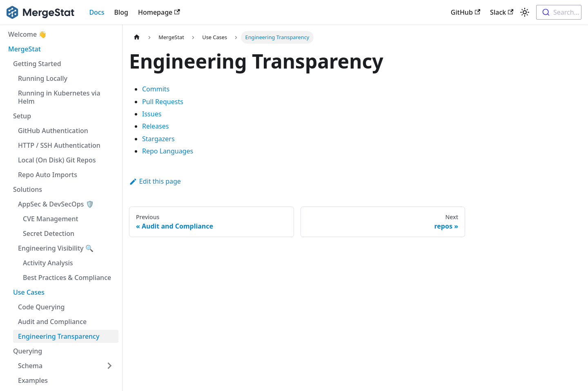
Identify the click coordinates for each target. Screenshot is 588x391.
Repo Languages (168, 151)
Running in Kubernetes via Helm (59, 97)
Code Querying (41, 307)
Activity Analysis (48, 263)
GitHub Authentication (53, 131)
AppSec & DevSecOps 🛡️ (56, 204)
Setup (22, 116)
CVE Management (51, 219)
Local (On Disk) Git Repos (57, 160)
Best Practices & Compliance (67, 278)
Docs (97, 12)
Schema (30, 366)
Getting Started (37, 64)
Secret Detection (49, 233)
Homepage (159, 12)
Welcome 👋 (27, 34)
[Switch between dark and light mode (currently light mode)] (525, 12)
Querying (28, 351)
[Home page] (137, 37)
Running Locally (43, 78)
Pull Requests (163, 102)
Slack (502, 12)
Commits (156, 89)
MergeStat (24, 49)
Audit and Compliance (52, 322)
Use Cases (29, 292)
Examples (33, 380)
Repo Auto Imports (48, 175)
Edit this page (155, 181)
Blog (121, 12)
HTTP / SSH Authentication (59, 145)
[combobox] (559, 12)
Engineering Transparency (59, 336)
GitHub (465, 12)
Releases (155, 126)
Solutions (28, 189)
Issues (152, 114)
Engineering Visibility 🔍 (56, 248)
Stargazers (158, 139)
